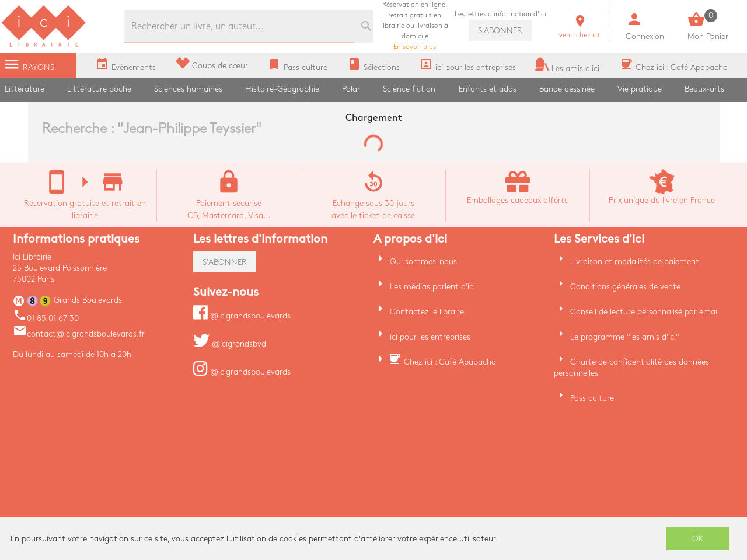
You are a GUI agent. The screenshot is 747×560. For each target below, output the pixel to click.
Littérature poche (99, 89)
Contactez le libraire (427, 312)
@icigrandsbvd (230, 344)
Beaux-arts (704, 89)
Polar (351, 89)
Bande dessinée (567, 89)
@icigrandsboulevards (242, 316)
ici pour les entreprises (430, 337)
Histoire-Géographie (282, 89)
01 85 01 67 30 (46, 318)
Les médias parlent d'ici (432, 287)
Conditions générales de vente (625, 287)
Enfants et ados (488, 89)
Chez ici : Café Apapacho (450, 362)
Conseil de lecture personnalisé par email (645, 312)
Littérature (25, 89)
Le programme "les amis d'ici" (625, 337)
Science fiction (409, 89)
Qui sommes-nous (423, 262)
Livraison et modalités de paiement (635, 262)
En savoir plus (415, 26)
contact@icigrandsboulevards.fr (79, 334)
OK (698, 539)
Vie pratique (640, 89)
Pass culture (592, 398)
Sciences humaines (188, 89)
